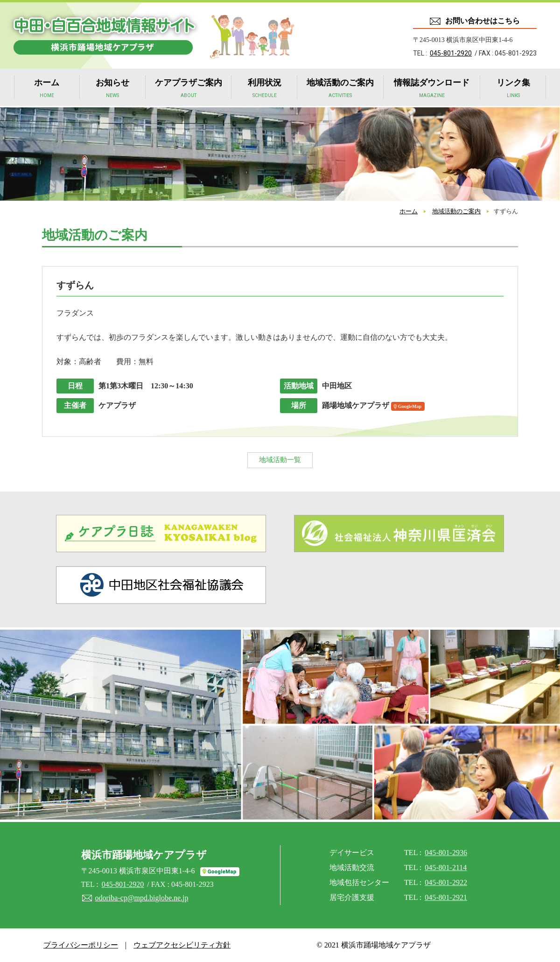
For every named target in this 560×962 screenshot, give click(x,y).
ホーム (47, 89)
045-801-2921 (446, 897)
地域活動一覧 (280, 460)
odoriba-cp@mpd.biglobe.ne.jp (142, 898)
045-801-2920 (451, 53)
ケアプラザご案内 (189, 89)
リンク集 (513, 89)
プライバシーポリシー (81, 945)
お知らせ (112, 89)
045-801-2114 (446, 867)
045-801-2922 (446, 882)
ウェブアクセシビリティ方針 (182, 945)
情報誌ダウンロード (432, 89)
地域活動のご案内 (340, 89)
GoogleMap (410, 406)
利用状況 (265, 89)
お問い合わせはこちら (483, 21)
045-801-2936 (446, 853)
